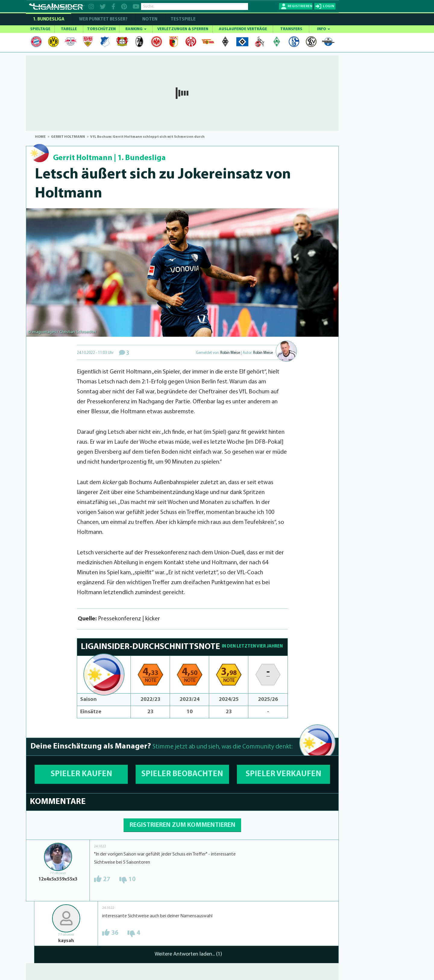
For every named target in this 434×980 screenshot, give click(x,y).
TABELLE (69, 29)
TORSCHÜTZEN (101, 29)
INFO (324, 29)
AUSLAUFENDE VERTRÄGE (243, 29)
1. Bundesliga (49, 19)
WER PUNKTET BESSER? (103, 19)
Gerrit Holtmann (83, 158)
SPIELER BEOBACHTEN (182, 774)
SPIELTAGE (40, 29)
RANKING (136, 29)
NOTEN (150, 19)
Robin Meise (230, 353)
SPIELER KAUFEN (81, 774)
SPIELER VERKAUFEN (283, 774)
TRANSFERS (291, 29)
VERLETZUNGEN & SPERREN (183, 29)
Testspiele (183, 19)
